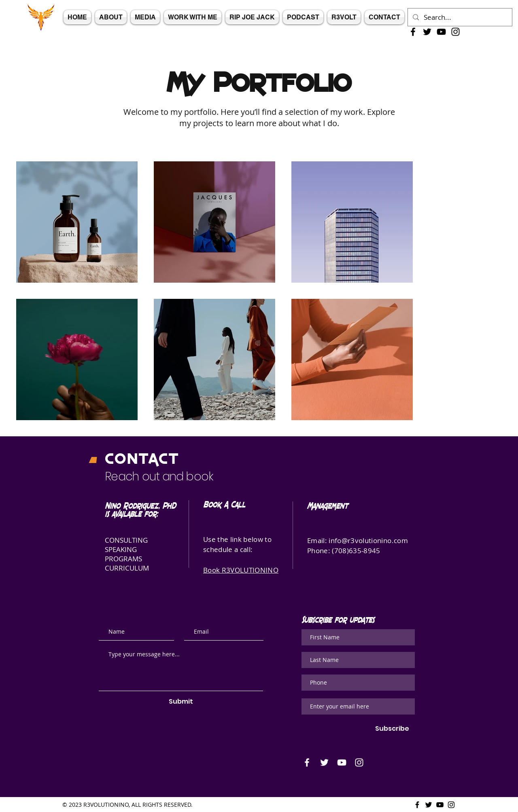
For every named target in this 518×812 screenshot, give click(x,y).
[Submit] (181, 702)
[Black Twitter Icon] (427, 32)
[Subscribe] (392, 729)
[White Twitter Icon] (324, 762)
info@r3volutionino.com (368, 540)
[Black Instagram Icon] (455, 32)
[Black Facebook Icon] (413, 32)
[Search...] (459, 17)
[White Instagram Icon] (359, 762)
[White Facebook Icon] (307, 762)
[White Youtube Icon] (342, 762)
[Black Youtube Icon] (441, 32)
